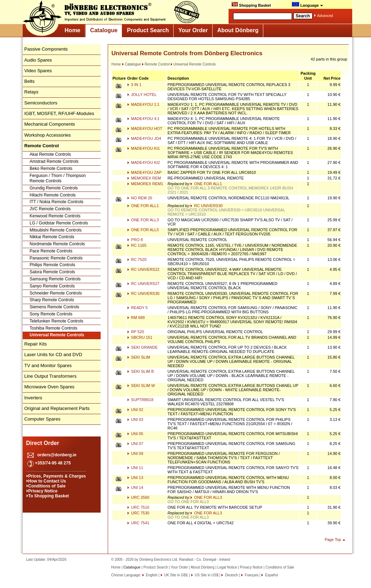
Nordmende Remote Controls (57, 244)
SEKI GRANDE (142, 347)
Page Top (333, 540)
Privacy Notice (43, 491)
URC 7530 (138, 513)
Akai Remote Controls (50, 154)
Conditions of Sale (47, 486)
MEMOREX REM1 (145, 184)
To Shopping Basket (49, 496)
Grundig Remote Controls (54, 188)
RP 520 (136, 332)
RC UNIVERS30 (206, 206)
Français (251, 575)
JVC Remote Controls (50, 209)
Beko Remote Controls (51, 169)
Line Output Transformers (50, 376)
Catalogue (104, 30)
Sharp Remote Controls (52, 300)
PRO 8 (135, 240)
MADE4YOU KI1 (144, 148)
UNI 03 (135, 419)
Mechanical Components (50, 124)
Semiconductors (41, 103)
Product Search (148, 30)
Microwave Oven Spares (50, 387)
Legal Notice (227, 567)
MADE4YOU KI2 (144, 162)
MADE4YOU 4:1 (143, 119)
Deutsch (231, 575)
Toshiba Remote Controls (54, 328)
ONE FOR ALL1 (206, 184)
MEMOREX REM (144, 178)
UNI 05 (135, 434)
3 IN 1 (134, 85)
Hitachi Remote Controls (53, 195)
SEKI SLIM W (141, 386)
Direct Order (43, 443)
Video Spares (38, 71)
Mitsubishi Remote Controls (56, 230)
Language (307, 5)
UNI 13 (135, 478)
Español (271, 575)
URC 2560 (138, 497)
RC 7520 (137, 259)
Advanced (325, 16)
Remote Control (156, 64)
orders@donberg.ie (57, 455)
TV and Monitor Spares (48, 366)
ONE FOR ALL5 (143, 230)
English (151, 575)
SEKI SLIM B (140, 371)
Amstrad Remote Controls (54, 161)
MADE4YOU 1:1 (143, 104)
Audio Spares (38, 60)
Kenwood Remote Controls (55, 216)
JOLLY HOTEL (142, 95)
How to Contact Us (47, 481)
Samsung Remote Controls (55, 279)
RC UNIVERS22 (143, 269)
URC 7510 (138, 507)
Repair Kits (36, 344)
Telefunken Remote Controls (57, 321)
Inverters (33, 398)
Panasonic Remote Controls (56, 258)
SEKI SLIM (139, 357)
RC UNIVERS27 (143, 284)
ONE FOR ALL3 (143, 220)
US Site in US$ (207, 575)
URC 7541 (138, 523)
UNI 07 (135, 444)
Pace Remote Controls (51, 251)
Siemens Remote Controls (55, 307)
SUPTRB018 (140, 400)
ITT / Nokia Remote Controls (57, 202)
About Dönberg (238, 30)
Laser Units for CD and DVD (53, 355)
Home (72, 30)
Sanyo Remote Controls (52, 286)
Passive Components (46, 49)
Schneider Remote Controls (56, 293)
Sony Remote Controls (51, 314)
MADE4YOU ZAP (144, 172)
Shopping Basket (251, 5)
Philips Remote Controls (53, 265)
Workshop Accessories (48, 135)
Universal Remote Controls (57, 335)
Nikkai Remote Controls (52, 237)
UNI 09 (135, 453)
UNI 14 (135, 487)
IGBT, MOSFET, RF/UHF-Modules (59, 113)
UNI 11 (135, 468)
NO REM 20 (140, 198)
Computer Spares (43, 419)
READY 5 (137, 308)
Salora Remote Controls (52, 272)
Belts (30, 81)
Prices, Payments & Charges (57, 476)
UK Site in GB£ (176, 575)
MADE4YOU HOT (145, 129)
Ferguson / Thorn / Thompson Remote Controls (58, 178)
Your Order (193, 30)
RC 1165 (137, 245)
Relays (32, 92)
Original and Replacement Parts (57, 408)
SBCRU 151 (140, 337)
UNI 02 (135, 410)
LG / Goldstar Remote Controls (59, 223)
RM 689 (136, 318)
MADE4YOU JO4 (144, 138)
